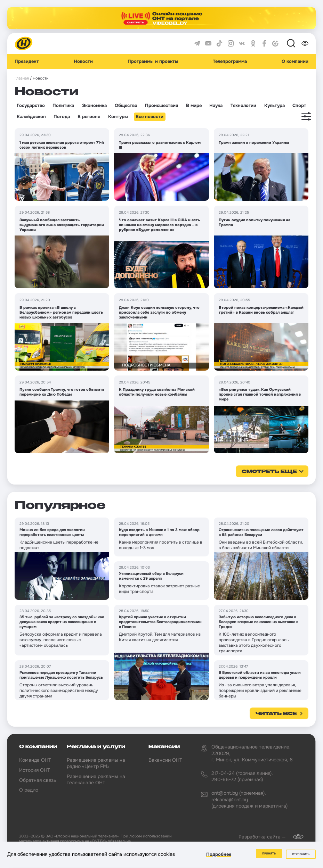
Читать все (276, 714)
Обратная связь (38, 780)
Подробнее (219, 855)
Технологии (243, 106)
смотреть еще (269, 472)
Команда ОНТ (35, 760)
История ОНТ (35, 770)
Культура (274, 106)
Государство (31, 106)
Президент (27, 61)
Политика (63, 106)
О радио (29, 790)
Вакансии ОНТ (165, 760)
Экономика (94, 106)
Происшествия (161, 106)
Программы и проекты (153, 61)
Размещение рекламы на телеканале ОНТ (96, 779)
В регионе (89, 117)
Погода (62, 117)
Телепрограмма (230, 61)
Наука (216, 106)
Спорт (299, 106)
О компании (295, 61)
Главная (22, 78)
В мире (194, 106)
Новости (83, 61)
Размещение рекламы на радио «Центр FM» (96, 763)
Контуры (118, 117)
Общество (126, 106)
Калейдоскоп (31, 117)
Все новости (150, 117)
